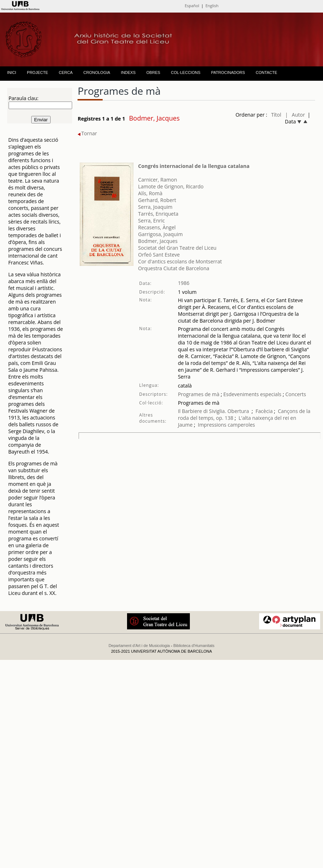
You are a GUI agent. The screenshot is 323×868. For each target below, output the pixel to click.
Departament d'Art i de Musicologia (139, 646)
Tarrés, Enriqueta (158, 214)
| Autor (295, 115)
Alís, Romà (150, 193)
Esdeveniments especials (252, 394)
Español (192, 6)
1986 (184, 283)
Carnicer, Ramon (158, 180)
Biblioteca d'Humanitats (194, 646)
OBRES (153, 72)
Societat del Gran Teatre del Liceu (177, 248)
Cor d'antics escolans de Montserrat (180, 261)
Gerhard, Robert (157, 200)
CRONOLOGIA (97, 72)
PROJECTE (38, 72)
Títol (276, 115)
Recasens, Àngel (157, 227)
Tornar (87, 133)
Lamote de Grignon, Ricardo (171, 186)
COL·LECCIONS (186, 72)
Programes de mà (199, 394)
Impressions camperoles (226, 425)
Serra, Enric (151, 220)
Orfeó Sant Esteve (159, 255)
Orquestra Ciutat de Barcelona (174, 268)
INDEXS (128, 72)
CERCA (66, 72)
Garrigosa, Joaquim (160, 234)
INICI (12, 72)
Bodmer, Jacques (158, 241)
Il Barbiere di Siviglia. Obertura (214, 411)
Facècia (264, 411)
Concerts (296, 394)
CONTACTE (267, 72)
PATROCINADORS (228, 72)
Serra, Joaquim (155, 207)
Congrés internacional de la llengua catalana (194, 166)
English (212, 6)
